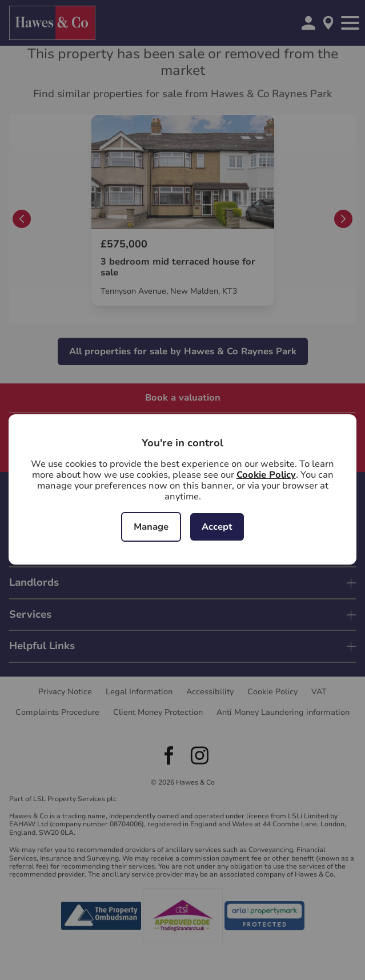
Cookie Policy (266, 475)
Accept (217, 527)
